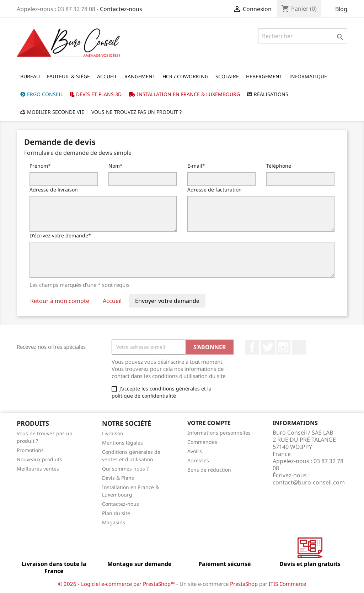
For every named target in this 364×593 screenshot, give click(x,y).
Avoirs (195, 451)
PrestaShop (244, 584)
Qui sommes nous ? (125, 469)
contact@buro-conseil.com (309, 482)
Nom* (116, 166)
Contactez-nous (121, 9)
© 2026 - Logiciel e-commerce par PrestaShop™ (117, 584)
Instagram (283, 347)
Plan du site (116, 513)
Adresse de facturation (215, 190)
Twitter (268, 347)
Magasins (114, 522)
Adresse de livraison (54, 190)
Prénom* (40, 166)
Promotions (30, 450)
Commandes (202, 442)
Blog (341, 9)
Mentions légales (122, 443)
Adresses (198, 460)
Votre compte (209, 423)
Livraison (113, 433)
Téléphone (279, 166)
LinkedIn (299, 347)
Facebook (252, 347)
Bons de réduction (209, 470)
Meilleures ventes (38, 469)
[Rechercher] (303, 36)
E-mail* (196, 166)
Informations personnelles (219, 433)
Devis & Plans (118, 478)
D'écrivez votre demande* (60, 235)
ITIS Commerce (287, 584)
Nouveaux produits (39, 459)
